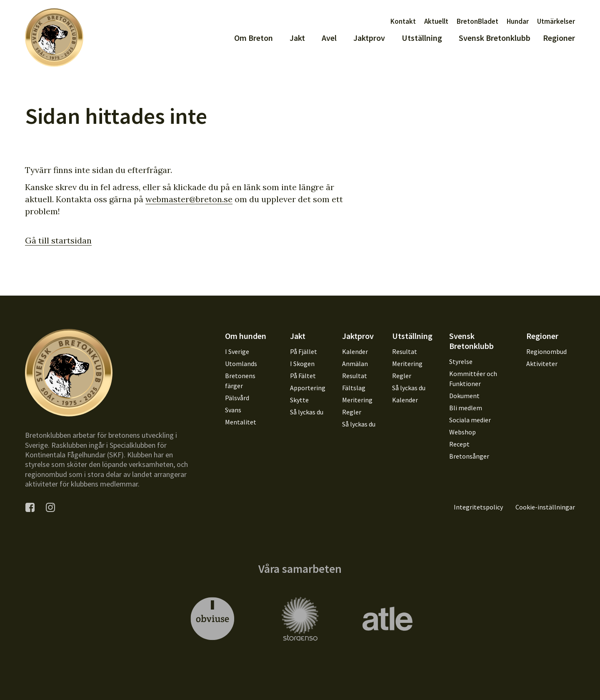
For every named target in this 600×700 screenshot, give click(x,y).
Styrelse (461, 361)
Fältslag (354, 388)
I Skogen (302, 364)
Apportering (308, 388)
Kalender (355, 351)
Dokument (464, 396)
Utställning (422, 38)
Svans (233, 410)
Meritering (357, 400)
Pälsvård (237, 398)
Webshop (462, 432)
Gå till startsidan (58, 240)
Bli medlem (466, 408)
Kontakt (403, 21)
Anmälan (355, 364)
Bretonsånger (469, 456)
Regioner (559, 38)
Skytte (299, 400)
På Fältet (303, 376)
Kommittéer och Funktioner (473, 379)
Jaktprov (369, 38)
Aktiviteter (542, 364)
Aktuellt (436, 21)
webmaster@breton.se (189, 199)
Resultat (355, 376)
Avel (329, 38)
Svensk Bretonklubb (495, 38)
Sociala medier (470, 420)
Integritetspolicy (478, 507)
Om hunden (246, 336)
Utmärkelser (556, 21)
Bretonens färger (240, 381)
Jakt (297, 38)
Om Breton (254, 38)
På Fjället (304, 351)
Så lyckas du (307, 412)
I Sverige (237, 351)
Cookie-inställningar (545, 507)
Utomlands (241, 364)
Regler (352, 412)
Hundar (518, 21)
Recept (459, 444)
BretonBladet (477, 21)
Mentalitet (241, 422)
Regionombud (546, 351)
